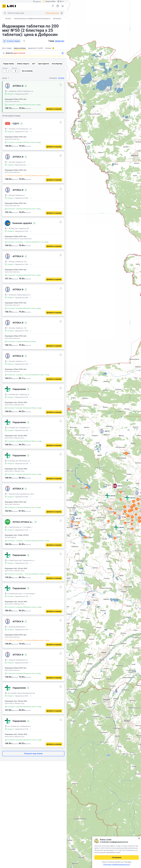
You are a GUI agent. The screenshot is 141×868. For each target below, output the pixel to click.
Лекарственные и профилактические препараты (32, 19)
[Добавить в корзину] (54, 109)
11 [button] (125, 507)
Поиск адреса (4, 53)
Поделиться (24, 41)
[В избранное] (61, 85)
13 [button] (138, 499)
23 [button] (132, 507)
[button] (74, 528)
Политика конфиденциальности (117, 865)
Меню (4, 6)
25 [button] (129, 511)
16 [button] (132, 517)
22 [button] (134, 505)
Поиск (5, 13)
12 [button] (132, 510)
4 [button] (125, 523)
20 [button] (134, 501)
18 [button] (125, 511)
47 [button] (136, 509)
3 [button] (108, 521)
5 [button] (115, 538)
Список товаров (58, 6)
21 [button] (128, 516)
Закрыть (139, 838)
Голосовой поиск (62, 13)
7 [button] (72, 521)
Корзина (63, 6)
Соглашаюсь (117, 857)
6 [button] (132, 520)
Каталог (8, 19)
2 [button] (86, 537)
